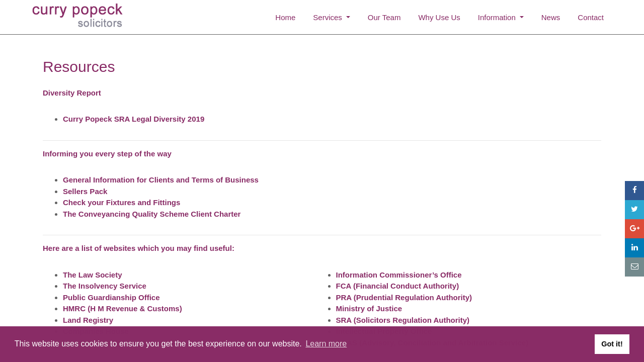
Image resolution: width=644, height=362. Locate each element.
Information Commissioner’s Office (399, 275)
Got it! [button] (612, 344)
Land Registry (88, 320)
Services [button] (329, 17)
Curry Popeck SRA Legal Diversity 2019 (134, 119)
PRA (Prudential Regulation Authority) (404, 297)
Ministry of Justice (369, 308)
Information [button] (498, 17)
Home (285, 17)
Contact (591, 17)
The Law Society (93, 275)
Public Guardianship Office (111, 297)
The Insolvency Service (105, 286)
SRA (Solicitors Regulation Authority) (403, 320)
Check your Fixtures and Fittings (122, 202)
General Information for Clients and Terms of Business (161, 180)
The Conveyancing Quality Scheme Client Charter (152, 214)
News (551, 17)
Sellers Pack (85, 191)
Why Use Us (439, 17)
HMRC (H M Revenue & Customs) (123, 308)
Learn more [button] (326, 344)
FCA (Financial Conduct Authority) (398, 286)
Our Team (384, 17)
